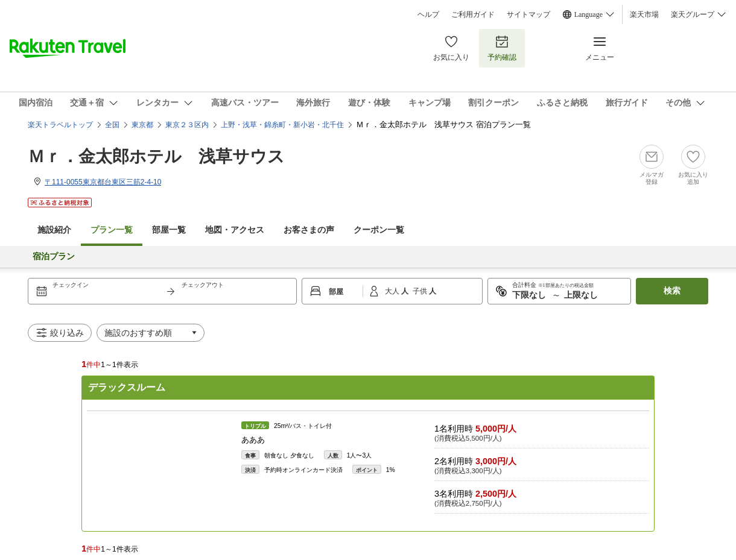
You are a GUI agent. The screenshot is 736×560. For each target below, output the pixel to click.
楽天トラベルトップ (60, 125)
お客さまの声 (309, 230)
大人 (393, 291)
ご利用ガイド (473, 14)
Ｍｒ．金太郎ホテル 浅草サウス (156, 156)
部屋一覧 (169, 230)
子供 (421, 291)
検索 (672, 291)
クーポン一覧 (379, 230)
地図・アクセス (235, 230)
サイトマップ (528, 14)
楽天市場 (644, 14)
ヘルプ (428, 14)
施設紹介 (54, 230)
